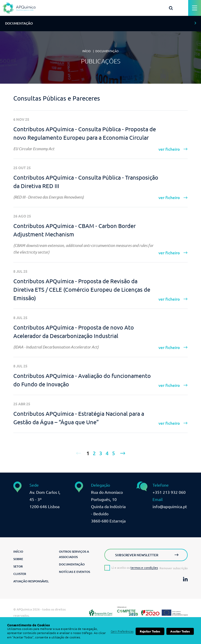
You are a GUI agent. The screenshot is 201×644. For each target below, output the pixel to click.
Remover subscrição (174, 568)
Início (87, 51)
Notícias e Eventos (74, 572)
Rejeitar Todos (150, 631)
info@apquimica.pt (170, 507)
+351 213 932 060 (169, 492)
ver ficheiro (169, 149)
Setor (18, 566)
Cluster (20, 574)
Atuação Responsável (31, 581)
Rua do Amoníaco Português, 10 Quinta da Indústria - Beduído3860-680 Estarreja (108, 507)
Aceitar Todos (180, 631)
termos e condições (144, 568)
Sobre (18, 559)
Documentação (107, 51)
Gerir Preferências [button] (122, 631)
